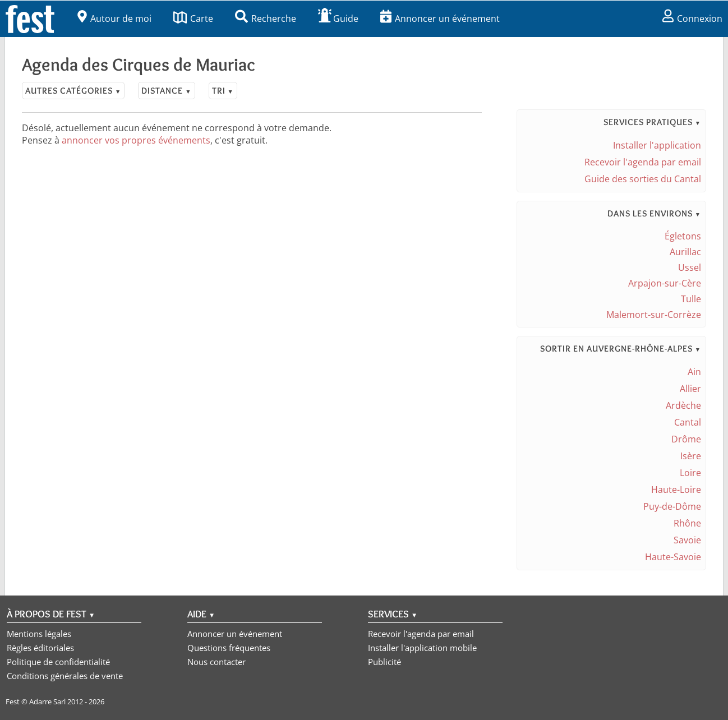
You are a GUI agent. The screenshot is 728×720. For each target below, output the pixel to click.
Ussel (690, 267)
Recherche (266, 19)
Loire (690, 473)
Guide (338, 19)
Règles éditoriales (40, 648)
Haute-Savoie (673, 557)
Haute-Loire (676, 490)
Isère (691, 456)
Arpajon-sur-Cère (665, 283)
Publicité (384, 662)
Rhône (687, 523)
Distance (166, 91)
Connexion (692, 19)
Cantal (688, 422)
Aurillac (685, 252)
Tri (223, 91)
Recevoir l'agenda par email (643, 162)
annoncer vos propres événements (136, 140)
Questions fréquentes (229, 648)
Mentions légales (39, 634)
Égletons (683, 236)
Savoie (687, 540)
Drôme (686, 439)
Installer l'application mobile (422, 648)
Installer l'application (657, 145)
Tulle (691, 299)
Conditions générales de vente (65, 676)
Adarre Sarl (47, 701)
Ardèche (683, 405)
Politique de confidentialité (58, 662)
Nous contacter (216, 662)
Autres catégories (73, 91)
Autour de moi (114, 19)
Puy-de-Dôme (672, 506)
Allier (690, 389)
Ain (694, 372)
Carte (193, 19)
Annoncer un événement (440, 19)
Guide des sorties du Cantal (643, 179)
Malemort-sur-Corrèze (654, 315)
